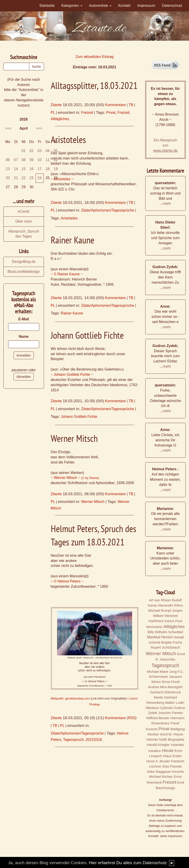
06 (8, 160)
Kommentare (115, 105)
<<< (8, 128)
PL (53, 113)
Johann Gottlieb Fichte (79, 417)
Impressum (146, 6)
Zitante (56, 105)
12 (56, 160)
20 (8, 178)
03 (40, 151)
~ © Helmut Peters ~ (67, 581)
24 (40, 178)
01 (24, 151)
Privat (111, 113)
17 (40, 169)
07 (16, 160)
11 (48, 160)
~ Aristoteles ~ (62, 179)
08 (24, 160)
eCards (24, 211)
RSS (132, 718)
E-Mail (24, 319)
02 (31, 151)
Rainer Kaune (72, 313)
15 (24, 169)
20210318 (94, 740)
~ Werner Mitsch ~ (75, 478)
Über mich (24, 221)
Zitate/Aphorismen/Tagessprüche (108, 210)
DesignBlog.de (24, 262)
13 (8, 169)
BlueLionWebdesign (24, 272)
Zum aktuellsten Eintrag (94, 57)
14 (16, 169)
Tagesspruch (73, 740)
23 (31, 178)
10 (40, 160)
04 (48, 151)
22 (24, 178)
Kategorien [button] (72, 6)
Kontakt (124, 6)
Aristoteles (69, 218)
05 (56, 151)
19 (56, 169)
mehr (167, 203)
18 (48, 169)
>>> (39, 128)
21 (16, 178)
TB (131, 105)
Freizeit (87, 113)
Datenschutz (172, 6)
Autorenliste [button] (100, 6)
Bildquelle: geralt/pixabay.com (70, 698)
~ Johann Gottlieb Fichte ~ (72, 375)
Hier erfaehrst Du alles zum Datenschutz (128, 863)
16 (31, 169)
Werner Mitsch (93, 502)
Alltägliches (60, 119)
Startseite (47, 6)
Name (24, 336)
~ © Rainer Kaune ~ (67, 274)
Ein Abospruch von (165, 145)
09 (31, 160)
